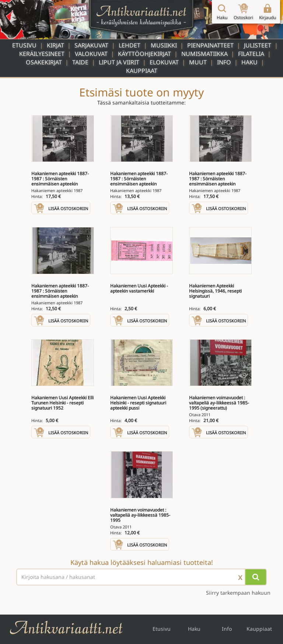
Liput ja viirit (119, 62)
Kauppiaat (142, 71)
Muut (198, 62)
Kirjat (55, 45)
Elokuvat (164, 62)
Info (224, 62)
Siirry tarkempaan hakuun (238, 593)
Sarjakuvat (91, 45)
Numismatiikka (205, 54)
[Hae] (256, 577)
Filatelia (251, 54)
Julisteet (258, 45)
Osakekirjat (44, 62)
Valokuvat (91, 54)
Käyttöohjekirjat (144, 54)
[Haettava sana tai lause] (141, 577)
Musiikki (164, 45)
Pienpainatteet (210, 45)
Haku (249, 62)
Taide (80, 62)
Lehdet (130, 45)
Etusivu (24, 45)
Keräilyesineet (42, 54)
